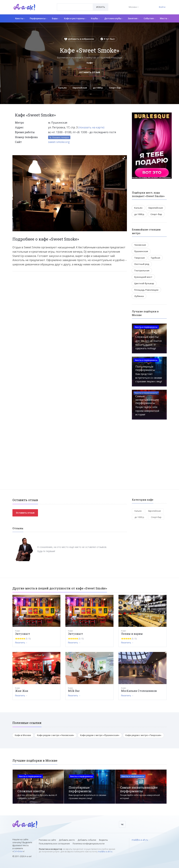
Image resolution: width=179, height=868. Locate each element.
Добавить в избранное (79, 39)
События (149, 18)
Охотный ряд (142, 264)
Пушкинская (141, 251)
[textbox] (75, 5)
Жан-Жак (22, 691)
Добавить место (67, 840)
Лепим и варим (132, 634)
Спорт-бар (115, 88)
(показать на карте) (91, 127)
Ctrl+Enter (18, 851)
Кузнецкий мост (143, 277)
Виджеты (103, 840)
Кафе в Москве (23, 735)
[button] (124, 158)
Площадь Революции (146, 290)
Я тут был (108, 39)
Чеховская (140, 245)
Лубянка (139, 296)
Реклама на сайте (47, 840)
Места (164, 18)
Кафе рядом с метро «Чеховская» (56, 735)
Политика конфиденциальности (89, 844)
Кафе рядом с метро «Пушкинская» (100, 735)
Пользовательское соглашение (54, 844)
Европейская (80, 88)
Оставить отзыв (90, 72)
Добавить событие (87, 840)
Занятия (133, 18)
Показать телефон (59, 137)
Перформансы (38, 18)
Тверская (139, 258)
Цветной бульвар (144, 283)
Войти (162, 7)
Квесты (20, 18)
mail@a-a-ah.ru (105, 852)
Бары (56, 18)
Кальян (63, 88)
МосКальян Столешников (139, 691)
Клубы (95, 18)
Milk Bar (74, 691)
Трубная (155, 258)
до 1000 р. (98, 88)
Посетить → (21, 643)
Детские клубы (114, 18)
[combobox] (75, 7)
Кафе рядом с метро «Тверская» (143, 735)
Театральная (142, 270)
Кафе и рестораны (75, 18)
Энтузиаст (23, 634)
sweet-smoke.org (59, 142)
